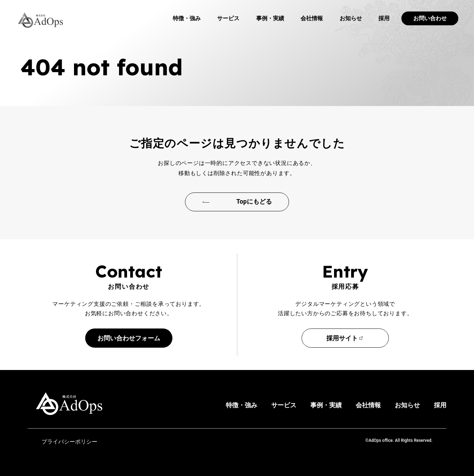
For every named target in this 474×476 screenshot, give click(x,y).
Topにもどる (254, 201)
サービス (228, 18)
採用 (384, 18)
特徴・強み (187, 18)
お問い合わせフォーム (129, 338)
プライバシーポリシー (69, 442)
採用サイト (342, 338)
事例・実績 (270, 18)
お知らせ (351, 18)
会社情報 (312, 18)
